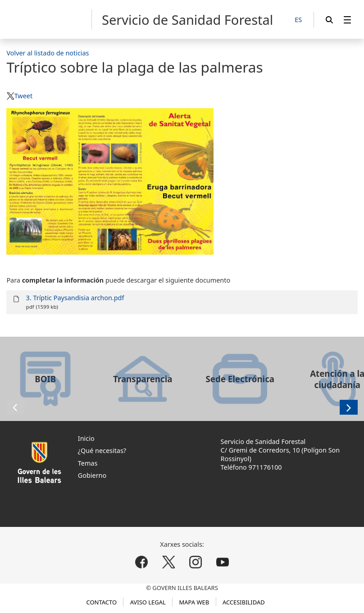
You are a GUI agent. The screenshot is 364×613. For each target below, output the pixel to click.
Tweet (23, 96)
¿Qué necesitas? (102, 451)
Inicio (86, 438)
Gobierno (92, 475)
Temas (88, 463)
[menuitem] (347, 20)
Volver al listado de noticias (48, 53)
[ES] (298, 20)
